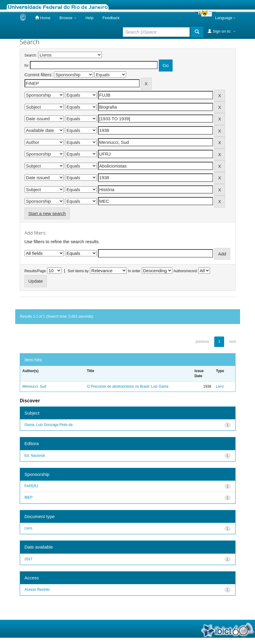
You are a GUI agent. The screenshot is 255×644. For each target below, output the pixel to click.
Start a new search (47, 213)
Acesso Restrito (37, 590)
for (27, 66)
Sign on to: (221, 31)
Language (225, 18)
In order (134, 271)
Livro (220, 386)
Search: (31, 55)
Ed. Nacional (35, 456)
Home (43, 18)
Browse (68, 18)
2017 (29, 559)
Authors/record (185, 271)
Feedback (111, 18)
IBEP (29, 497)
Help (89, 18)
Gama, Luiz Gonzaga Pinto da (49, 425)
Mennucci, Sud (34, 386)
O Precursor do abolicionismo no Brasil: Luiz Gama (128, 386)
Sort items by (78, 271)
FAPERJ (31, 486)
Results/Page (35, 271)
